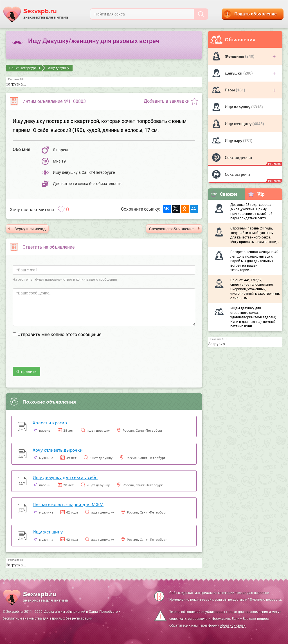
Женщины (235, 56)
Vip (256, 194)
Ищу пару (234, 140)
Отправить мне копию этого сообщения (59, 335)
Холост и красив (50, 422)
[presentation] (55, 356)
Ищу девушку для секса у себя (65, 477)
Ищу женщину (238, 124)
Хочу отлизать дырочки (58, 450)
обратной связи (233, 625)
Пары (230, 90)
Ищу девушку (238, 107)
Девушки (234, 73)
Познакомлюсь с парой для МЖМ (68, 504)
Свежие (224, 194)
